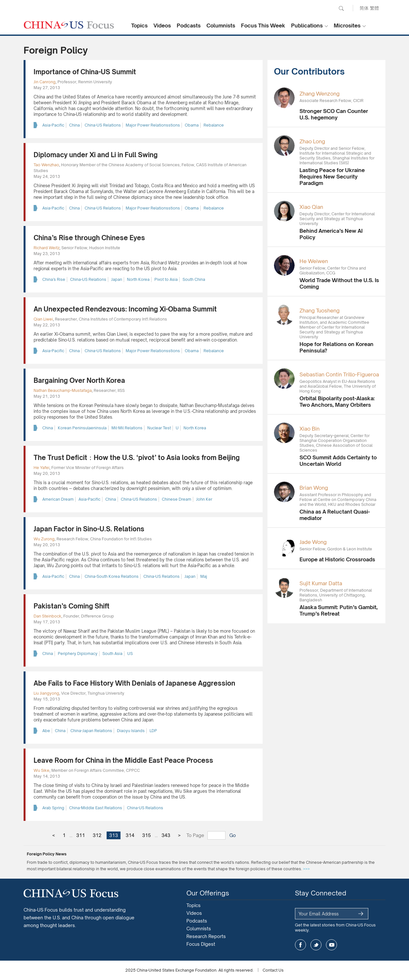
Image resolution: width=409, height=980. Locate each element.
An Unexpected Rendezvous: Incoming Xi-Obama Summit (125, 309)
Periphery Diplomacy (78, 653)
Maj (204, 576)
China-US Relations (103, 125)
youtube (331, 945)
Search (341, 8)
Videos (162, 26)
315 (147, 835)
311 (81, 835)
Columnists (221, 26)
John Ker (204, 499)
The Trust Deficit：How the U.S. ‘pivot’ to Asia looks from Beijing (137, 458)
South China (194, 279)
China (74, 125)
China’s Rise (54, 279)
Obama (192, 125)
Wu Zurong (44, 539)
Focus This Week (263, 26)
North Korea (138, 279)
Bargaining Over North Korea (79, 380)
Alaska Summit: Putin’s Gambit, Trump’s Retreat (339, 610)
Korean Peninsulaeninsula (82, 428)
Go (233, 835)
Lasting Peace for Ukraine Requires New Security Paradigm (332, 177)
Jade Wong (313, 542)
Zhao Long (312, 141)
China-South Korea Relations (112, 576)
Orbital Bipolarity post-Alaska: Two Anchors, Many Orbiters (337, 402)
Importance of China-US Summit (85, 72)
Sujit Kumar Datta (321, 583)
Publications (307, 26)
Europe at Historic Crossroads (337, 559)
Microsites (347, 26)
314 (130, 835)
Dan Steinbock (47, 616)
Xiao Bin (309, 429)
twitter (316, 945)
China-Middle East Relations (96, 808)
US (130, 653)
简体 (364, 8)
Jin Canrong (45, 82)
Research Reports (206, 936)
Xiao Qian (311, 207)
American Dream (58, 499)
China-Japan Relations (91, 731)
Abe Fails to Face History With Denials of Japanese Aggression (134, 683)
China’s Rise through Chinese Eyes (89, 238)
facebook (300, 945)
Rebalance (214, 125)
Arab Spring (53, 808)
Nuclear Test (159, 428)
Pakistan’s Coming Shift (72, 606)
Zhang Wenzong (320, 94)
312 (97, 835)
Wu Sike (42, 770)
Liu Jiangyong (46, 693)
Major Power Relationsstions (153, 125)
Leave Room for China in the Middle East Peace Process (123, 760)
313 (114, 835)
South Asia (112, 653)
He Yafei (42, 468)
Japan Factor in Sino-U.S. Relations (89, 529)
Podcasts (189, 26)
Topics (139, 26)
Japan (117, 279)
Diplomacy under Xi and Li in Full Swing (96, 155)
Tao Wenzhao (46, 165)
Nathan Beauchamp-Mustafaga (63, 390)
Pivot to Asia (166, 279)
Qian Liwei (43, 319)
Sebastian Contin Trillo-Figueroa (339, 374)
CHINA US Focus (69, 25)
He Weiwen (314, 261)
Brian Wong (314, 488)
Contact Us (273, 970)
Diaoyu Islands (131, 731)
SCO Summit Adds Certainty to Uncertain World (338, 461)
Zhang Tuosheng (320, 311)
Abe (46, 731)
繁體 (374, 8)
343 (166, 835)
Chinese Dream (177, 499)
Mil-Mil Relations (127, 428)
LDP (153, 731)
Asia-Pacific (53, 125)
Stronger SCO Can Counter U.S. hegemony (334, 114)
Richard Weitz (47, 248)
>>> (306, 869)
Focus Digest (201, 944)
